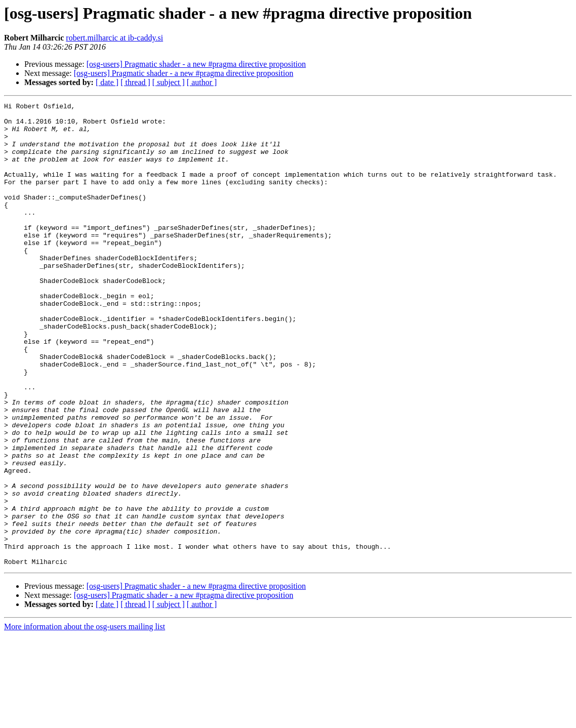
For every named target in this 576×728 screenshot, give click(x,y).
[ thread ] (135, 82)
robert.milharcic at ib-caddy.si (114, 38)
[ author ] (202, 82)
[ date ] (107, 82)
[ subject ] (169, 82)
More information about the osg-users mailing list (85, 719)
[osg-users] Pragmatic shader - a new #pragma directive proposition (196, 64)
